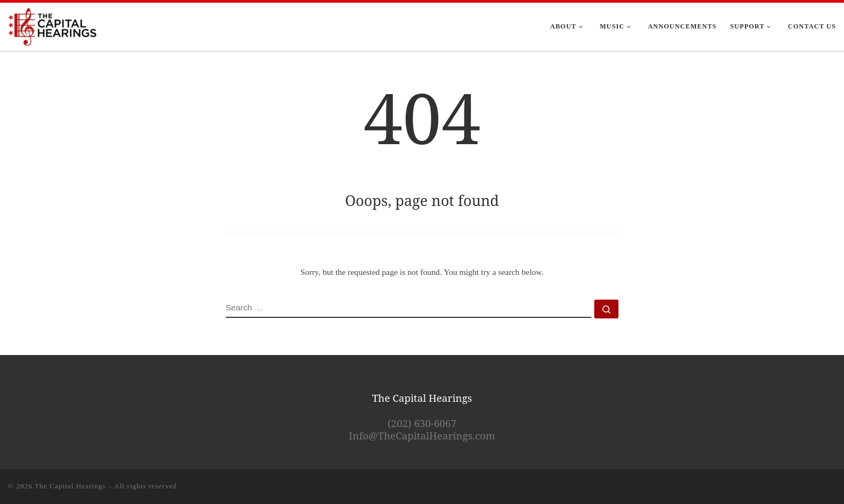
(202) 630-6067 (422, 423)
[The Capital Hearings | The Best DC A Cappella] (53, 25)
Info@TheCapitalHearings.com (422, 435)
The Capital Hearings (71, 486)
